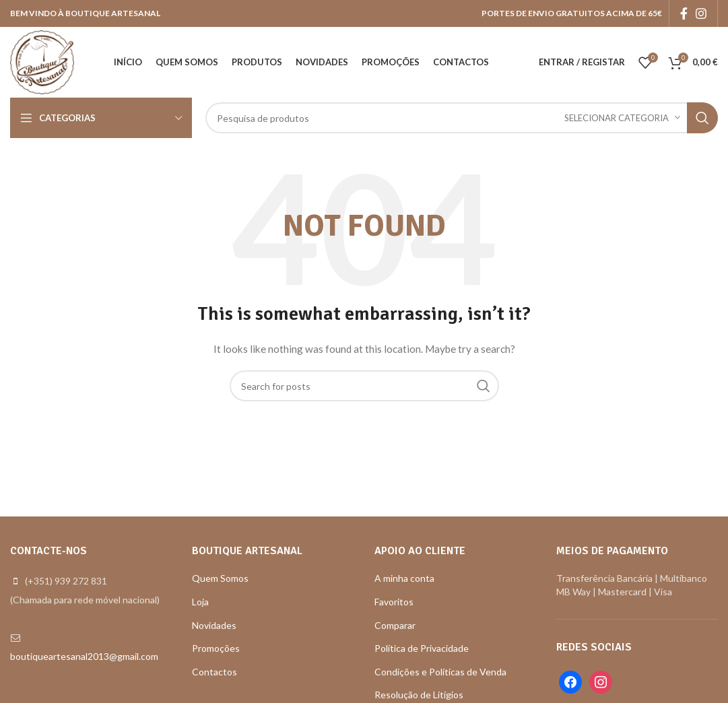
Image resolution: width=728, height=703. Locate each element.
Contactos (214, 672)
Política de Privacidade (422, 648)
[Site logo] (42, 61)
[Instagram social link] (701, 13)
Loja (200, 602)
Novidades (214, 625)
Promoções (216, 648)
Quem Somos (220, 578)
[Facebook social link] (684, 13)
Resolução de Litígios (419, 695)
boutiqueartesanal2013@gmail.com (84, 656)
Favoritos (394, 602)
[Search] (462, 118)
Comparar (395, 625)
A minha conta (404, 578)
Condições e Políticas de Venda (440, 672)
